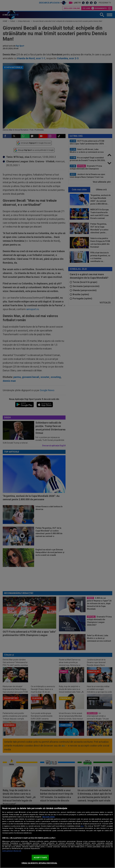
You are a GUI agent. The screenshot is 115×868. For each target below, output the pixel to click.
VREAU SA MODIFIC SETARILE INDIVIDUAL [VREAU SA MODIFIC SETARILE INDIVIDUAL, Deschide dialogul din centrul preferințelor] (39, 863)
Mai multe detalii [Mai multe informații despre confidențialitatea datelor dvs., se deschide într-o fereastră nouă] (48, 817)
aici (82, 826)
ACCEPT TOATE (40, 858)
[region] (57, 836)
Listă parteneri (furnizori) (12, 851)
